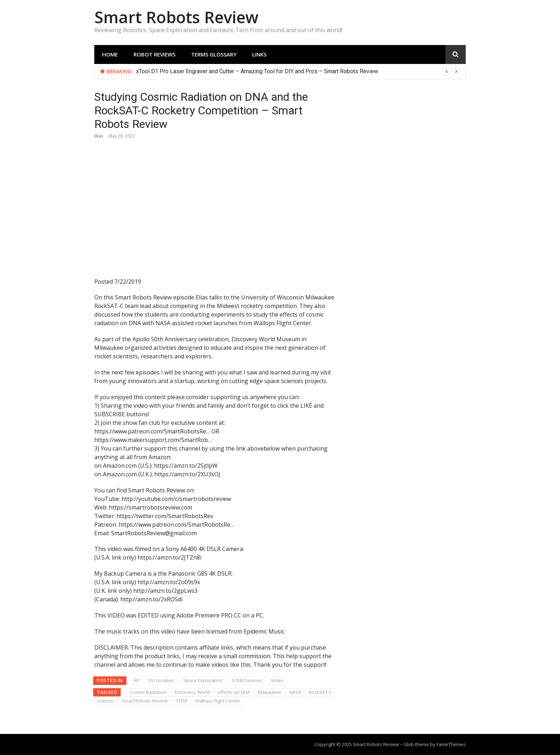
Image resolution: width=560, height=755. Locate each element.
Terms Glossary (214, 54)
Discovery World (192, 692)
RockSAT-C (320, 692)
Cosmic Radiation (148, 692)
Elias (99, 136)
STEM (181, 701)
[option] (298, 71)
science (105, 701)
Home (110, 54)
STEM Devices (247, 680)
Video (277, 680)
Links (259, 54)
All (136, 680)
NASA (295, 692)
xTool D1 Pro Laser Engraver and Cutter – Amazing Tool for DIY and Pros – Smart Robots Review (257, 71)
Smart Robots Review (176, 17)
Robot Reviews (154, 54)
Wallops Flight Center (218, 701)
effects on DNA (234, 692)
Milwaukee (270, 692)
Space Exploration (203, 680)
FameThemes (451, 744)
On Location (161, 680)
